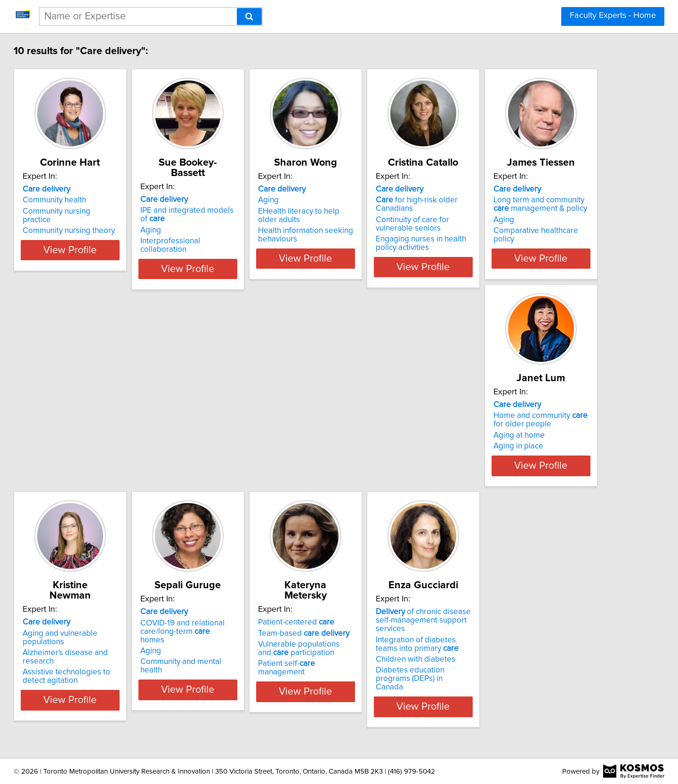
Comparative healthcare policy (119, 455)
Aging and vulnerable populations (407, 424)
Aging (217, 220)
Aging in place (232, 455)
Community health (97, 200)
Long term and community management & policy (120, 428)
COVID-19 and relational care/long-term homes (537, 428)
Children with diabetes (246, 676)
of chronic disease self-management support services (263, 641)
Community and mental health (541, 455)
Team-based (111, 648)
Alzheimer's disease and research (407, 435)
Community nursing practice (114, 211)
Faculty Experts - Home (613, 16)
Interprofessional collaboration (261, 231)
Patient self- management (118, 679)
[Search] (249, 16)
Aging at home (232, 444)
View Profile (125, 267)
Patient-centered (104, 637)
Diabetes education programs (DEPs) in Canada (259, 691)
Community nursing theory (112, 222)
